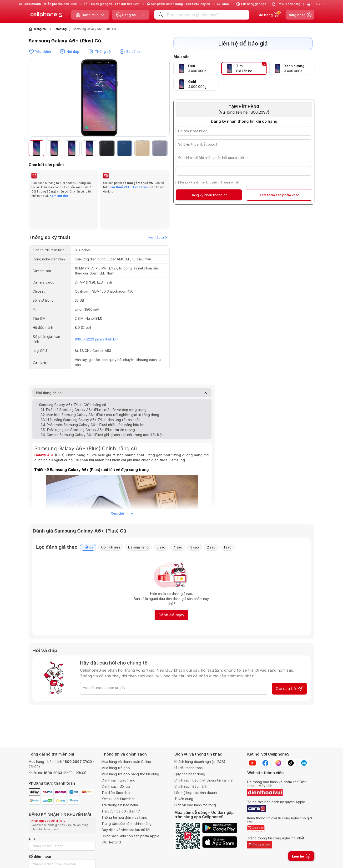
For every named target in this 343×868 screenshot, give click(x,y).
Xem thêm (122, 485)
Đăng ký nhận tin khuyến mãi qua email (209, 182)
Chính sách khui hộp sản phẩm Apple (130, 836)
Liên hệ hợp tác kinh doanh (196, 793)
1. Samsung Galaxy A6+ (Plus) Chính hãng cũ (71, 376)
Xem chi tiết (59, 196)
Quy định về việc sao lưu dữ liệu (126, 830)
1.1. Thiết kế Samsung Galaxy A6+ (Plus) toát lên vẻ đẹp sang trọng (94, 381)
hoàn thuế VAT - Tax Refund (129, 187)
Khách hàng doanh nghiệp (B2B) (200, 762)
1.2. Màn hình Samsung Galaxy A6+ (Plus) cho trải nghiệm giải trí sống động (100, 386)
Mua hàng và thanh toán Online (126, 762)
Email (33, 838)
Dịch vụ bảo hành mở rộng (195, 805)
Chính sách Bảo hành (191, 786)
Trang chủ (40, 29)
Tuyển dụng (184, 799)
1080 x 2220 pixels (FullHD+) (97, 311)
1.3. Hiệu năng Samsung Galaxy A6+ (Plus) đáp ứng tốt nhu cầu (91, 391)
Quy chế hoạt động (190, 774)
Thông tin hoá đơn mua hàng (124, 817)
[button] (163, 148)
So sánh (133, 52)
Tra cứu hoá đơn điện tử (121, 811)
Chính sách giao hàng (118, 780)
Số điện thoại (40, 856)
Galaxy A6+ (44, 426)
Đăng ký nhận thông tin (209, 195)
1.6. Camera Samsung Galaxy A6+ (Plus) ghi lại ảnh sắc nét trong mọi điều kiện (102, 406)
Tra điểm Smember (116, 793)
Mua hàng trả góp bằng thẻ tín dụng (130, 774)
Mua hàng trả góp (116, 768)
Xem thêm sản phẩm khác (279, 195)
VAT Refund (111, 842)
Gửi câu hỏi (289, 660)
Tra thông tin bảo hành (120, 805)
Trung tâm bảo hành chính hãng (126, 824)
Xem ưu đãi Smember (118, 799)
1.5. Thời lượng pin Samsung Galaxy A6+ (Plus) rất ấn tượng (88, 401)
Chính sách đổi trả (116, 786)
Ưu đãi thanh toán (189, 768)
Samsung (60, 29)
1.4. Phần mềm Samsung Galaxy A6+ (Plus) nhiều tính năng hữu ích (93, 396)
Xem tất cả (158, 209)
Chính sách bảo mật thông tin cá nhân (204, 780)
